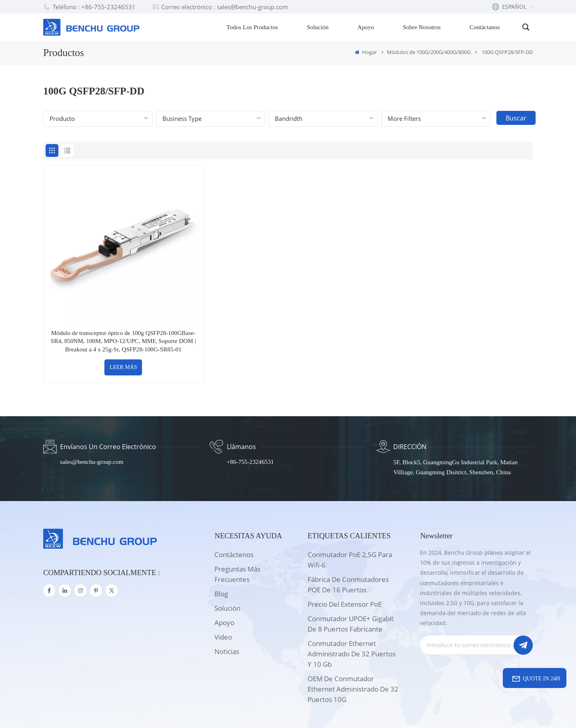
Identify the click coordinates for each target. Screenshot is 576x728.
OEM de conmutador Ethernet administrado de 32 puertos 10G (353, 646)
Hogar (366, 52)
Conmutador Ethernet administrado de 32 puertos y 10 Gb (352, 611)
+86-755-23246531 (250, 419)
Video (223, 594)
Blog (221, 551)
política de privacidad (358, 710)
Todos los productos (253, 27)
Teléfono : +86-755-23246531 (89, 7)
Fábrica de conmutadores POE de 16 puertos (348, 542)
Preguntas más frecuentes (237, 531)
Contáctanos (486, 27)
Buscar (517, 118)
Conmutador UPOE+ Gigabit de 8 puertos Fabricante (351, 581)
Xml (314, 710)
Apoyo (366, 27)
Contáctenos (234, 512)
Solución (318, 27)
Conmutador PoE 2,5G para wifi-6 (350, 517)
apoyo (224, 580)
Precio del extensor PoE (345, 561)
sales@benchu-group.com (92, 419)
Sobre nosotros (423, 27)
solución (227, 565)
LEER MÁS (102, 324)
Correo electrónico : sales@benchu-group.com (220, 7)
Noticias (227, 609)
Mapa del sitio (279, 710)
